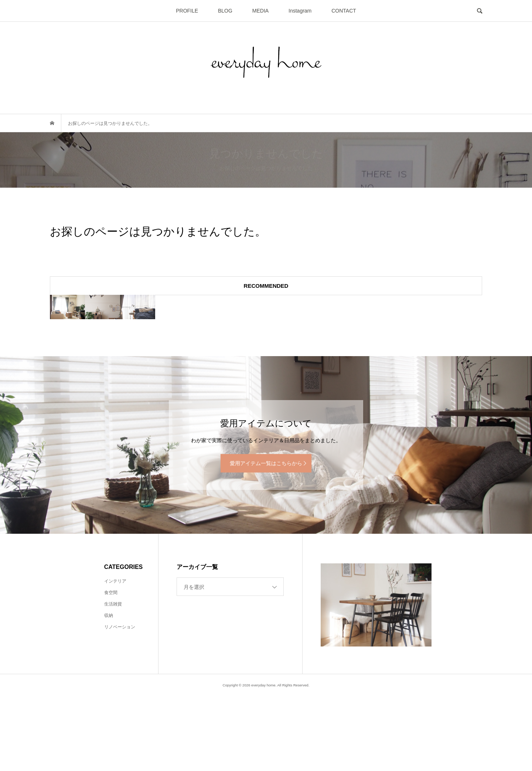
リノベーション (120, 703)
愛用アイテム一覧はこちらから (266, 539)
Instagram (300, 11)
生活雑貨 (113, 680)
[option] (122, 345)
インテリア (115, 657)
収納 (109, 691)
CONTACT (344, 11)
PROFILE (187, 11)
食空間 (111, 668)
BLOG (225, 11)
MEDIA (260, 11)
